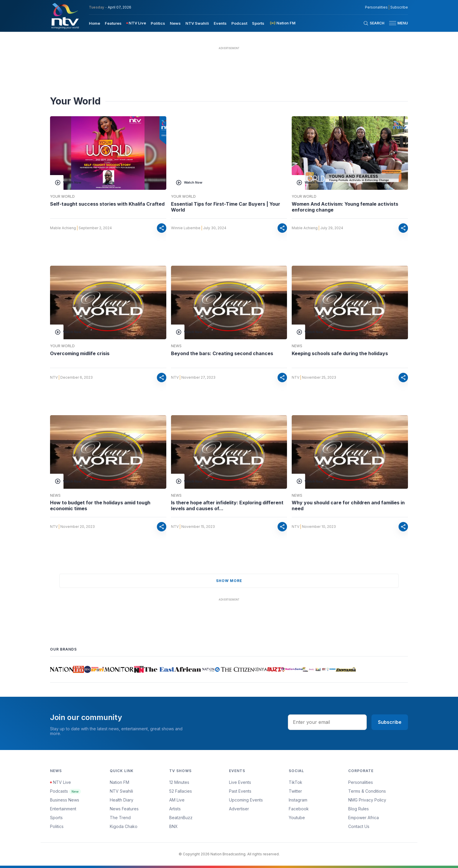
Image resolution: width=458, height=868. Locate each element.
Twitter (295, 791)
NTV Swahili (121, 791)
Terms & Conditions (367, 791)
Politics (57, 826)
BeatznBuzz (181, 818)
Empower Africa (364, 818)
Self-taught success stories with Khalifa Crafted (107, 204)
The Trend (120, 818)
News (176, 346)
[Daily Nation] (62, 669)
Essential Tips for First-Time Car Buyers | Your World (226, 207)
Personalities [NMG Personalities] (376, 7)
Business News (65, 800)
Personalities (361, 782)
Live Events (240, 782)
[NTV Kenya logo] (65, 16)
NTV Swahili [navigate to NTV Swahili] (197, 23)
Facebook (299, 809)
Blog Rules (359, 809)
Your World (62, 197)
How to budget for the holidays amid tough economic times (100, 505)
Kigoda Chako (124, 826)
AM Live (177, 800)
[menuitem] (94, 23)
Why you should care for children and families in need (348, 505)
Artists (175, 809)
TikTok (296, 782)
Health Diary (122, 800)
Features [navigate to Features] (113, 23)
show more (229, 581)
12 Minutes (179, 782)
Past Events (240, 791)
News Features (124, 809)
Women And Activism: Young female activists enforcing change (345, 207)
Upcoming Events (246, 800)
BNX (174, 826)
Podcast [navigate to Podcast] (239, 23)
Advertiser (239, 809)
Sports (56, 818)
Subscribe (390, 722)
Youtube (297, 818)
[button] (396, 23)
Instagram (298, 800)
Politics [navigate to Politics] (158, 23)
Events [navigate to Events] (220, 23)
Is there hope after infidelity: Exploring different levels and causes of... (227, 505)
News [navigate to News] (175, 23)
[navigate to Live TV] (136, 23)
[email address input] (327, 722)
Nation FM (120, 782)
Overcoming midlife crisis (80, 353)
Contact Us (359, 826)
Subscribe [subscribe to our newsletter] (399, 7)
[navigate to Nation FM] (282, 23)
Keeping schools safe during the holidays (340, 353)
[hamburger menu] (393, 23)
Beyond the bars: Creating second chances (222, 353)
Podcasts (65, 791)
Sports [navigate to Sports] (258, 23)
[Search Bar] (374, 23)
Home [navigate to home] (94, 23)
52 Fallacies (181, 791)
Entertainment (63, 809)
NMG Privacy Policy (367, 800)
